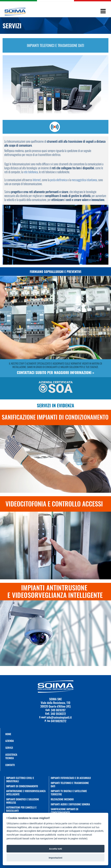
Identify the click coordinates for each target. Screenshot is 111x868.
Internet (37, 180)
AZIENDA (7, 741)
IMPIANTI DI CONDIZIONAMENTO (22, 786)
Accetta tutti (56, 849)
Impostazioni (56, 858)
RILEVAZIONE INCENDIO (62, 799)
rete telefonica (31, 172)
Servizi (7, 748)
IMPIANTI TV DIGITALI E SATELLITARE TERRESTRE (69, 793)
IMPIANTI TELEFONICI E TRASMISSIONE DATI (70, 784)
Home (7, 734)
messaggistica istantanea (84, 180)
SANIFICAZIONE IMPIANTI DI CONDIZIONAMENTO (65, 811)
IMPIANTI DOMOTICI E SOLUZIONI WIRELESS (23, 801)
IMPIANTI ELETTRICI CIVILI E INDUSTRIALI (20, 779)
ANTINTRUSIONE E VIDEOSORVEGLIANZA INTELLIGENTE (26, 793)
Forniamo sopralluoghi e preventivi (56, 272)
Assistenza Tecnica (7, 756)
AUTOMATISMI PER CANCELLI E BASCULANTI (21, 809)
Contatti (7, 765)
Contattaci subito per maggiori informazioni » (56, 372)
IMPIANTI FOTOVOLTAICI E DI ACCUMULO (71, 778)
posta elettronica (59, 180)
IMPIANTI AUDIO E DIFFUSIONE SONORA (70, 804)
